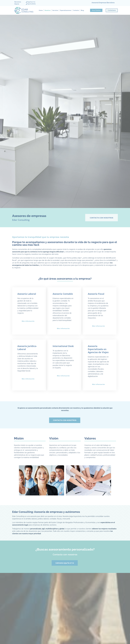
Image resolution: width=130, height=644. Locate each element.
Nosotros (48, 10)
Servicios (55, 10)
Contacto (76, 10)
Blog (82, 10)
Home (41, 10)
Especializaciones (66, 10)
